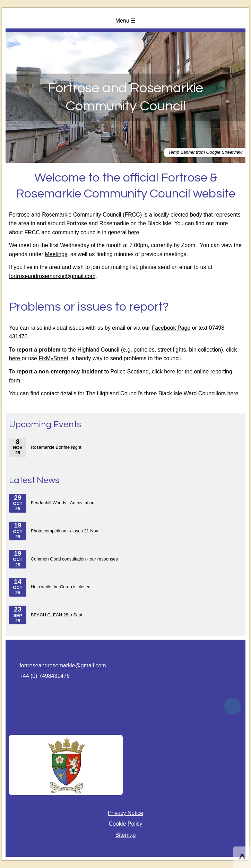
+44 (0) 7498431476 (45, 676)
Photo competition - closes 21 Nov (54, 531)
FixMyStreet (53, 358)
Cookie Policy (126, 824)
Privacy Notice (125, 813)
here (133, 232)
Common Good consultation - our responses (63, 559)
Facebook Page (171, 328)
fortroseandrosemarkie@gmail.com (52, 276)
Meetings (56, 254)
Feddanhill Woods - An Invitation (52, 503)
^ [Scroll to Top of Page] (242, 858)
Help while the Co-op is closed (50, 587)
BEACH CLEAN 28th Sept (46, 615)
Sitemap (126, 835)
